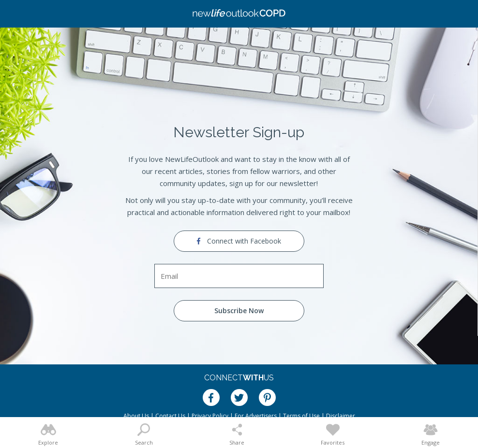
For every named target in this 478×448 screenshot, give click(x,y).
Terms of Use (301, 416)
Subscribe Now (239, 311)
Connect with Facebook (239, 241)
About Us (136, 416)
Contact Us (170, 416)
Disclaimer (341, 416)
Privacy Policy (210, 416)
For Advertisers (256, 416)
